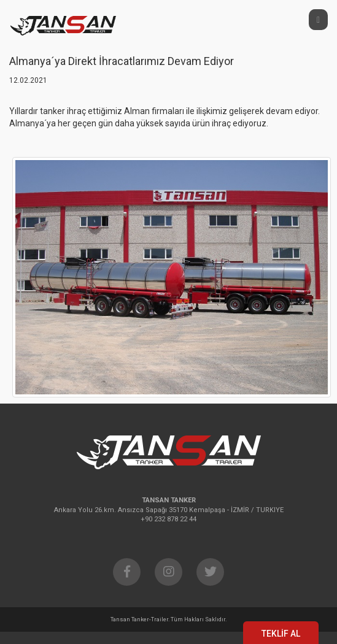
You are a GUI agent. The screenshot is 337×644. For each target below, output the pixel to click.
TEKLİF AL (281, 634)
